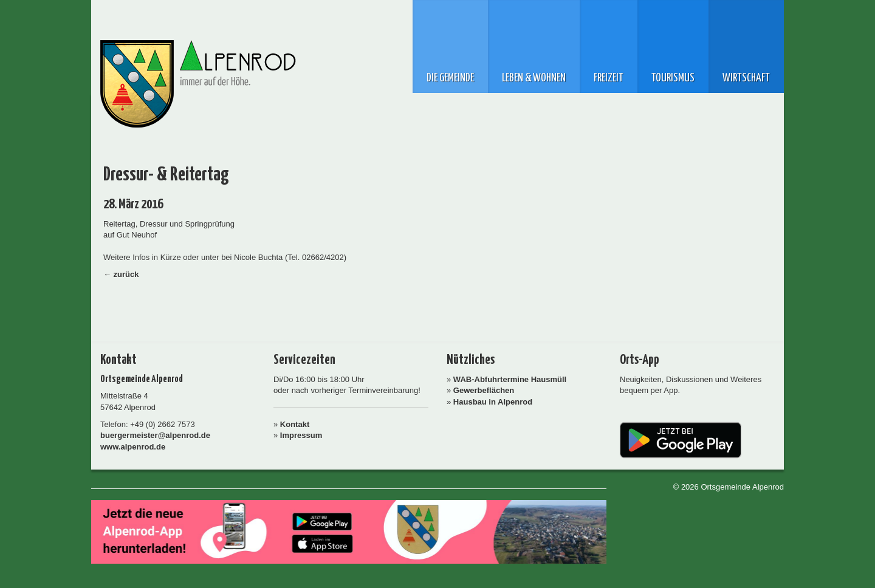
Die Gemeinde (450, 78)
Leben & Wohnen (534, 78)
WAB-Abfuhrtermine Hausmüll (510, 379)
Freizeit (609, 78)
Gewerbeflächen (484, 390)
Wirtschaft (746, 78)
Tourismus (673, 78)
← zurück (121, 274)
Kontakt (295, 424)
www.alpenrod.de (133, 447)
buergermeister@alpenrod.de (155, 435)
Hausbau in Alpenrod (493, 402)
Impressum (301, 435)
